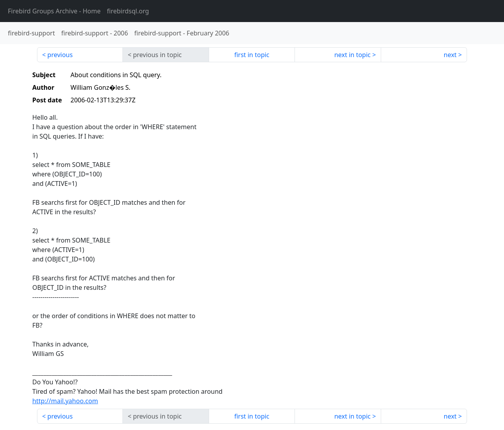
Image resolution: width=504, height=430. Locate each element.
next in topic (352, 55)
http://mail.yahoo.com (65, 401)
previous (60, 55)
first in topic (252, 55)
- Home (54, 11)
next (450, 55)
